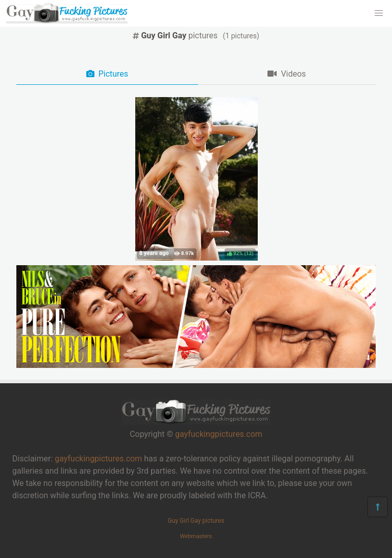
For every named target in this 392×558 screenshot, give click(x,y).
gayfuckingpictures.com (219, 434)
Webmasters (196, 536)
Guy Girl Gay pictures (196, 521)
